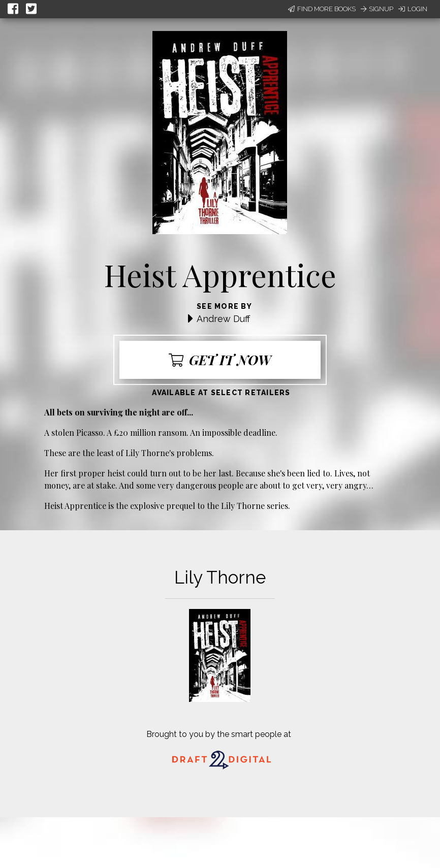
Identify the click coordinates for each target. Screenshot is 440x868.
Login (413, 9)
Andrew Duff (223, 319)
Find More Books (322, 9)
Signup (377, 9)
